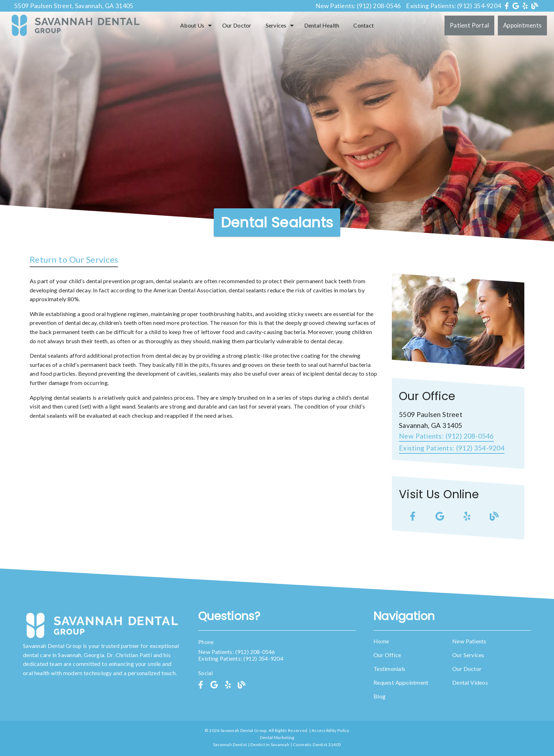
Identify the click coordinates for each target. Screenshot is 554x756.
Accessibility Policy (331, 730)
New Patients (469, 641)
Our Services (468, 655)
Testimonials (389, 669)
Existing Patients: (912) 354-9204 (453, 6)
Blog (379, 696)
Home (381, 641)
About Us (192, 25)
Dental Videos (470, 682)
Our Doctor (237, 25)
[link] (508, 6)
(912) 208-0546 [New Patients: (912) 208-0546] (446, 436)
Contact (364, 25)
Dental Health (322, 25)
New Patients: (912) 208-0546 (358, 6)
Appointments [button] (522, 25)
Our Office (387, 655)
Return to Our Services (74, 259)
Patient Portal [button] (469, 25)
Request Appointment (401, 682)
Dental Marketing (277, 737)
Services (276, 25)
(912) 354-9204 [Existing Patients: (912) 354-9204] (452, 448)
